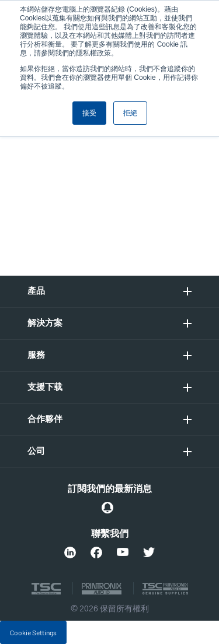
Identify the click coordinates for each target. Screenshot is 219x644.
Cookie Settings (33, 632)
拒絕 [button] (130, 113)
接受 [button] (89, 113)
